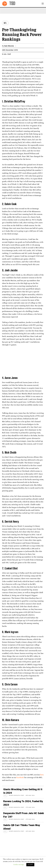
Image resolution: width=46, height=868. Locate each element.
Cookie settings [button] (19, 865)
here (42, 775)
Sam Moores (9, 46)
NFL (5, 23)
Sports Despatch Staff (16, 795)
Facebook (20, 778)
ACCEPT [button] (30, 865)
